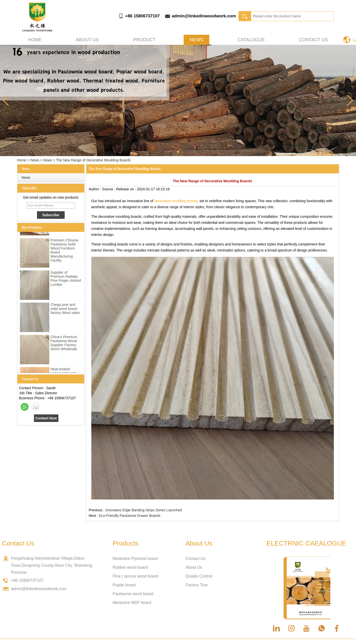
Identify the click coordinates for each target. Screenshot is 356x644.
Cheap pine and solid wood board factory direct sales (65, 309)
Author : (95, 189)
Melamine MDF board (132, 603)
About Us (194, 567)
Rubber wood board (130, 567)
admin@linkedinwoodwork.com (204, 16)
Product (144, 40)
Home (35, 40)
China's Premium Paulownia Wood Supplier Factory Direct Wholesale (64, 344)
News (196, 40)
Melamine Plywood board (135, 559)
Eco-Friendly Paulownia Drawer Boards (130, 516)
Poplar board (124, 585)
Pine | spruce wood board (135, 576)
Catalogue (251, 40)
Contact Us (313, 40)
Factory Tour (197, 585)
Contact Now (46, 418)
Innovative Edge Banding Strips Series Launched (144, 510)
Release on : (126, 189)
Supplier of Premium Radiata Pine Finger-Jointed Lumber (66, 279)
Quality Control (199, 576)
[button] (178, 152)
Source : (109, 189)
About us (87, 40)
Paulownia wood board (133, 594)
